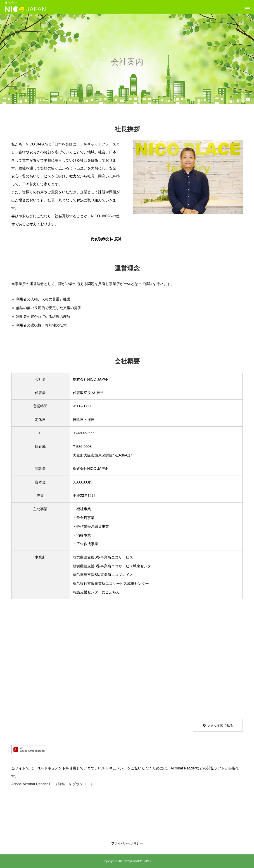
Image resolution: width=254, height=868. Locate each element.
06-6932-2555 (84, 433)
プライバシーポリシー (127, 843)
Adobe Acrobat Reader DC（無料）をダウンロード (53, 784)
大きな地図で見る (220, 725)
